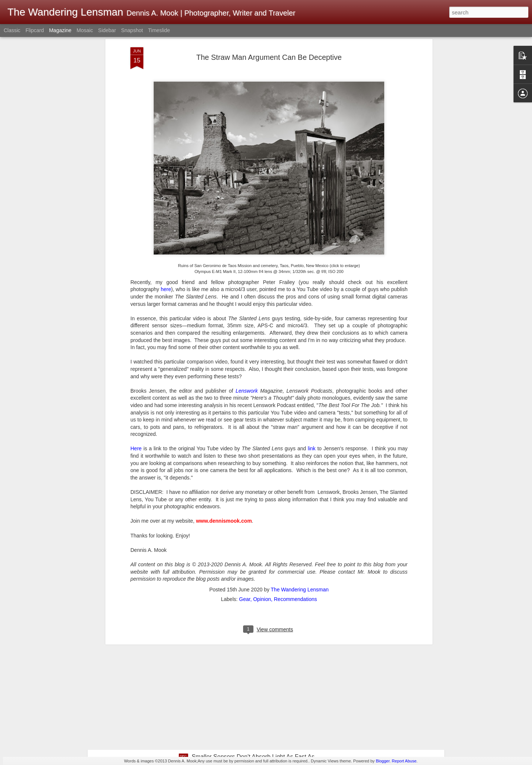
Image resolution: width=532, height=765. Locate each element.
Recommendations (295, 498)
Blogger (383, 761)
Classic (12, 30)
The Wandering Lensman (300, 489)
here (166, 188)
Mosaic (85, 30)
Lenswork (247, 290)
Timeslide (159, 30)
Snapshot (132, 30)
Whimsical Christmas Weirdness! (235, 673)
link (312, 348)
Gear (245, 498)
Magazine (60, 30)
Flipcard (35, 30)
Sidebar (107, 30)
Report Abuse (404, 761)
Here (136, 348)
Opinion (262, 498)
